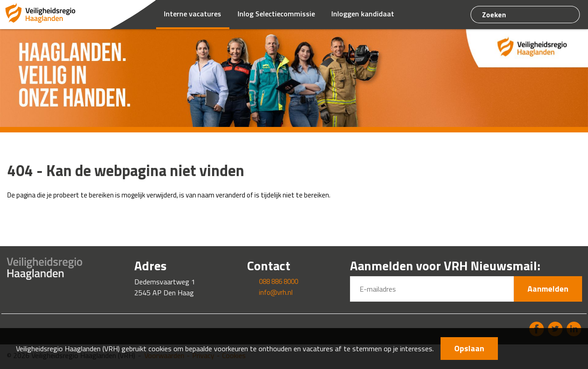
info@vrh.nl (276, 292)
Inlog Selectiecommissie (276, 14)
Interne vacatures (193, 14)
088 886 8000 (279, 281)
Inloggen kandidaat (363, 14)
